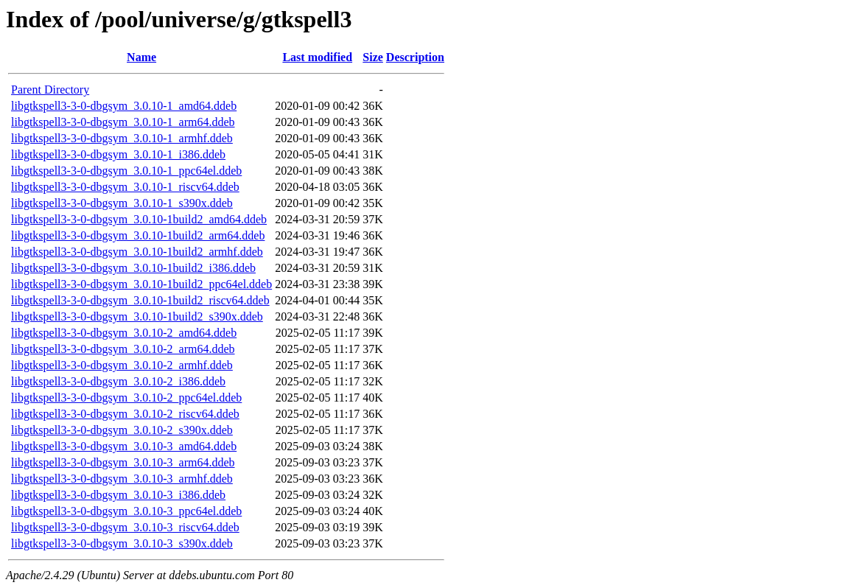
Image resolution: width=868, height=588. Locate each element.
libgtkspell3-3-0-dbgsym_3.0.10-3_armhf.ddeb (122, 479)
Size (373, 57)
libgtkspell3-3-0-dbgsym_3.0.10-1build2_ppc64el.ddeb (141, 284)
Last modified (317, 57)
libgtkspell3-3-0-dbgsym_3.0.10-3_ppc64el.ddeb (126, 511)
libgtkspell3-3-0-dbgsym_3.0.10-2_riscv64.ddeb (125, 414)
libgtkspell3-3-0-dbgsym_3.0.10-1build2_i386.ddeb (133, 268)
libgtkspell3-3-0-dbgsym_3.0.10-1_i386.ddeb (118, 154)
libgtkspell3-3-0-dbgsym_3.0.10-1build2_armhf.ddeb (137, 252)
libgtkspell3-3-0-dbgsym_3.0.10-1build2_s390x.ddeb (137, 316)
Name (141, 57)
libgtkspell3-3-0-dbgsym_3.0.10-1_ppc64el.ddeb (126, 171)
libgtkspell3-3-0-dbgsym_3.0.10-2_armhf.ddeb (122, 365)
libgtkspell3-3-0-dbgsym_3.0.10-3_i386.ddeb (118, 495)
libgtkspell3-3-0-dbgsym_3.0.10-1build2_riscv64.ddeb (140, 300)
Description (415, 57)
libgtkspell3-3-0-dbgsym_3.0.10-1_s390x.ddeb (122, 203)
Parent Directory (50, 90)
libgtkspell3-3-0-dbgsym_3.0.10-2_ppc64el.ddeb (126, 398)
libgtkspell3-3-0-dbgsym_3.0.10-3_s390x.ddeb (122, 543)
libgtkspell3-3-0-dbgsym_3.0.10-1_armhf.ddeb (122, 138)
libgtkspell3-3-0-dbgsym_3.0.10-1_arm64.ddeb (123, 122)
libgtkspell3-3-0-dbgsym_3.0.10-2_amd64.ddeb (124, 333)
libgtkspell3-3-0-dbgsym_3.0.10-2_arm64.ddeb (123, 349)
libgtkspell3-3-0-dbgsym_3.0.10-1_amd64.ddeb (124, 106)
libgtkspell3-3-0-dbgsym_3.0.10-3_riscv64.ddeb (125, 527)
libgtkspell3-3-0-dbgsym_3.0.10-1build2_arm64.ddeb (138, 235)
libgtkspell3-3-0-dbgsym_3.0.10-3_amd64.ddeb (124, 446)
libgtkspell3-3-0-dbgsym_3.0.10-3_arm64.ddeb (123, 462)
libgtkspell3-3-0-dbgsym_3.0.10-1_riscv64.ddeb (125, 187)
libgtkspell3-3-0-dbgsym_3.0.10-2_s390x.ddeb (122, 430)
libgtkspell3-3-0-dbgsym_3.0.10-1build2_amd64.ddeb (139, 219)
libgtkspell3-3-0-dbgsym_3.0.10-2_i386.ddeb (118, 381)
